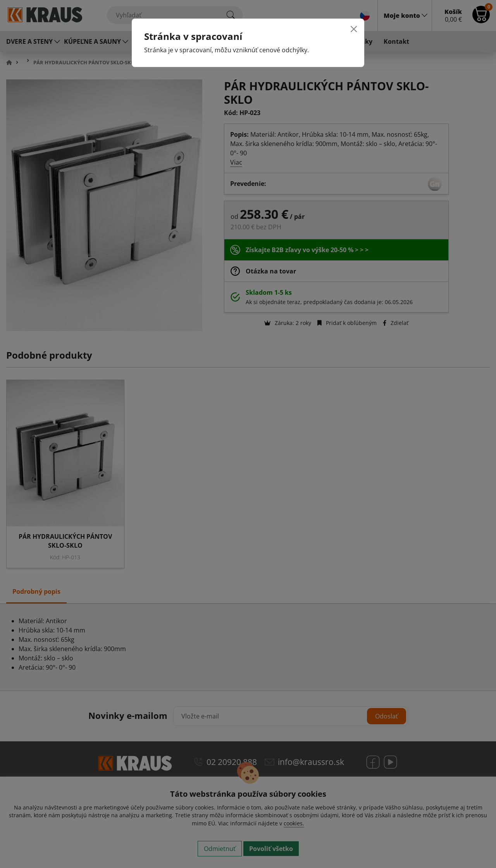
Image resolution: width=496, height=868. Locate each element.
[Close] (354, 29)
